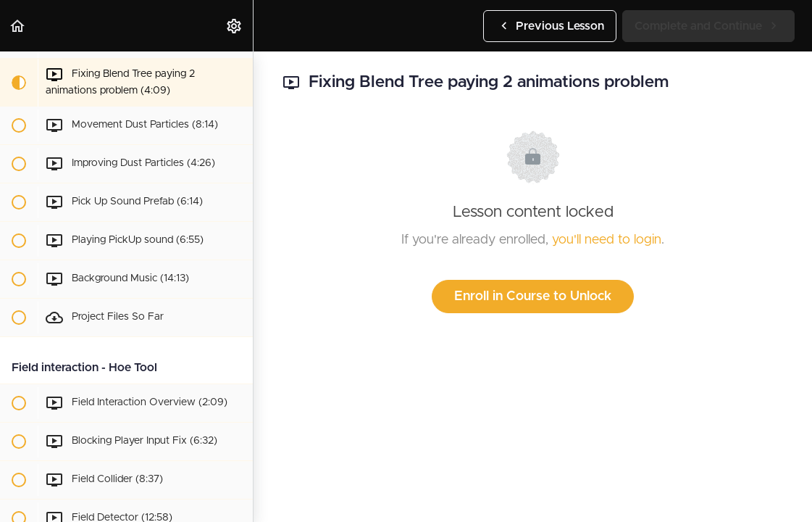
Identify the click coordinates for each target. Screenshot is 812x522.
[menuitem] (235, 26)
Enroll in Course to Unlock (533, 297)
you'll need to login (607, 240)
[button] (18, 26)
